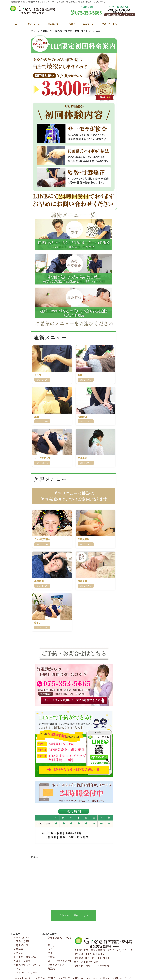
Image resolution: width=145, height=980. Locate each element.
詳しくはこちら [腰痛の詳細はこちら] (42, 421)
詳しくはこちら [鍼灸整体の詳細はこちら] (86, 586)
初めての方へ (34, 24)
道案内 (72, 24)
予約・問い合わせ (111, 24)
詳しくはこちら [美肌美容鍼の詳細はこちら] (86, 544)
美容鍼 (50, 969)
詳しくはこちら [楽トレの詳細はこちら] (42, 627)
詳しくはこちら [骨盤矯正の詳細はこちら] (86, 421)
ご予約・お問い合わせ (27, 957)
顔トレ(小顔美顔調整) (58, 961)
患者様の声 (53, 24)
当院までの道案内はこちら (74, 915)
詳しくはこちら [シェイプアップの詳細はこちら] (42, 463)
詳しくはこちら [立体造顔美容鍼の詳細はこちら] (42, 544)
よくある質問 (22, 961)
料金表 (18, 953)
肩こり (50, 945)
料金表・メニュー (91, 24)
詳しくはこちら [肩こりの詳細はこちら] (42, 380)
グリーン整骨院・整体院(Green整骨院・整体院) (54, 978)
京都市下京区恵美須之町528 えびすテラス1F (108, 950)
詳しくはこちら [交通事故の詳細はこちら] (86, 463)
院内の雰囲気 (22, 941)
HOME (15, 24)
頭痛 (49, 949)
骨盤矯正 (51, 957)
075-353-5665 (96, 954)
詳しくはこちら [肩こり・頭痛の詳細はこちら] (86, 380)
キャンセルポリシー (25, 972)
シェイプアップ (55, 965)
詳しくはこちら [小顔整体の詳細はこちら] (42, 586)
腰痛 (49, 953)
